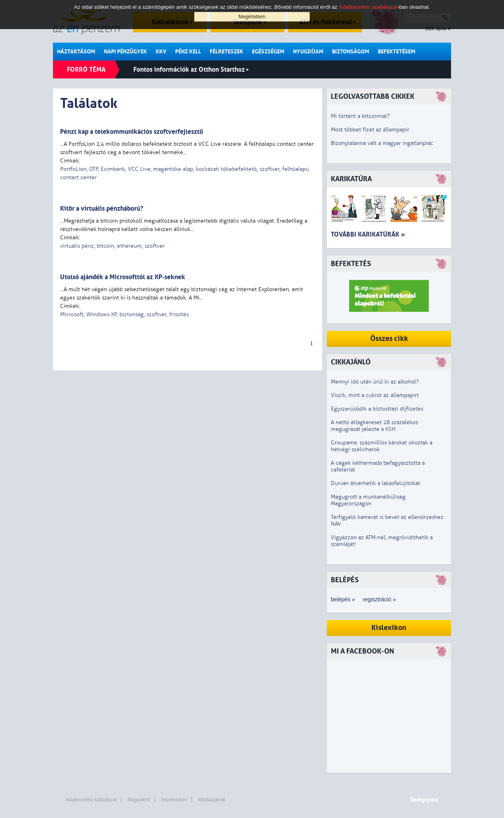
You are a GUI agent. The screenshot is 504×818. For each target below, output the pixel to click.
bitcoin (105, 246)
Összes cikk (389, 339)
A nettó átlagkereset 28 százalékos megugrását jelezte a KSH (374, 426)
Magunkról (139, 800)
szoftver (270, 169)
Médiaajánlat (211, 800)
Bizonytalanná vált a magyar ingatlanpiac (382, 143)
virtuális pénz (77, 246)
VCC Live (139, 169)
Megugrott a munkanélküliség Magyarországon (368, 500)
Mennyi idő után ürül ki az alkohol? (375, 382)
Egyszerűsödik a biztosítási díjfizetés (377, 409)
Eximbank (113, 169)
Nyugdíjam (308, 52)
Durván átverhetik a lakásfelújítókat (375, 483)
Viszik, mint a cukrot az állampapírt (375, 395)
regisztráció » (379, 599)
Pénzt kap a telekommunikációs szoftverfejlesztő (132, 132)
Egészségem (268, 52)
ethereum (129, 246)
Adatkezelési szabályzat (91, 800)
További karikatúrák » (368, 234)
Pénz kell (188, 52)
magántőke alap (173, 169)
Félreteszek (227, 52)
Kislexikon (389, 628)
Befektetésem (397, 52)
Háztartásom (76, 52)
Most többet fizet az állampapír (370, 130)
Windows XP (102, 314)
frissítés (179, 314)
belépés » (343, 599)
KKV (161, 52)
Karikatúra (351, 179)
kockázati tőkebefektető (226, 169)
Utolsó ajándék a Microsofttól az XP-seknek (123, 277)
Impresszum (174, 800)
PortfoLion (73, 169)
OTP (94, 169)
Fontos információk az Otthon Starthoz (191, 69)
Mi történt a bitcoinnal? (360, 116)
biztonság (132, 314)
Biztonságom (351, 52)
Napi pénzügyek (125, 52)
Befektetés (351, 264)
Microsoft (72, 314)
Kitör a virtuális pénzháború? (102, 208)
